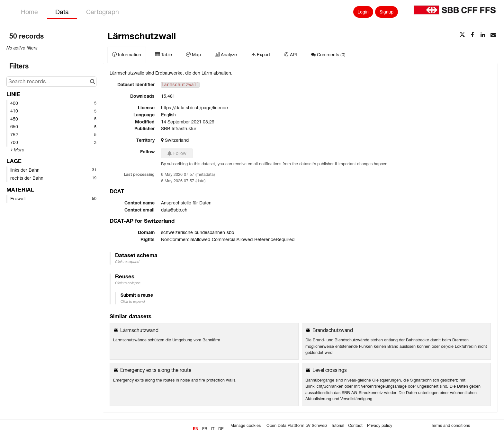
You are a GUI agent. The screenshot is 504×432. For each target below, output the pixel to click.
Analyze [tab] (226, 55)
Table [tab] (164, 55)
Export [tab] (261, 55)
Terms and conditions (450, 426)
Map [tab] (194, 55)
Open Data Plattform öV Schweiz (297, 426)
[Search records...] (51, 82)
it (213, 429)
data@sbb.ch (174, 210)
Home (29, 12)
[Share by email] (493, 35)
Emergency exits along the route (156, 370)
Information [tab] (127, 55)
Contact (355, 426)
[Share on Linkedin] (483, 35)
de (221, 429)
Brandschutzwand (333, 330)
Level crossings (330, 370)
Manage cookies (246, 426)
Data (62, 12)
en (196, 429)
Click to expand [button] (127, 262)
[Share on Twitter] (462, 35)
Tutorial (338, 426)
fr (205, 429)
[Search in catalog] (92, 82)
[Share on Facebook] (473, 35)
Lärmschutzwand (139, 330)
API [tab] (291, 55)
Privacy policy (380, 426)
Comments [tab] (328, 55)
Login (363, 12)
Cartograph (103, 12)
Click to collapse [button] (128, 283)
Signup (387, 12)
